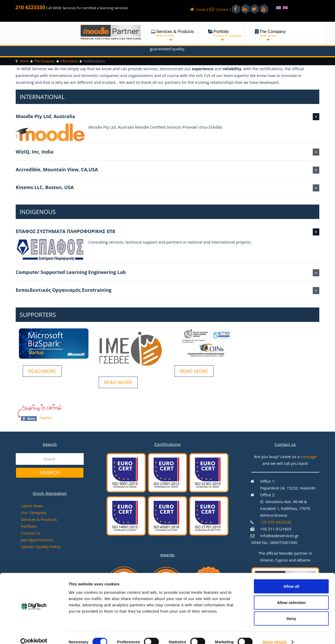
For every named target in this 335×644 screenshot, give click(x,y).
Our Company (34, 513)
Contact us (31, 533)
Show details (275, 634)
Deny (291, 610)
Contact (219, 9)
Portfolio (29, 526)
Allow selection (291, 594)
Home (198, 9)
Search (50, 473)
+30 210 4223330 (276, 522)
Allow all (291, 578)
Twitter (46, 418)
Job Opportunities (37, 540)
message (309, 456)
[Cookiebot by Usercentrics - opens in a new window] (34, 634)
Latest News (32, 506)
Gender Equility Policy (41, 547)
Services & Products (39, 519)
